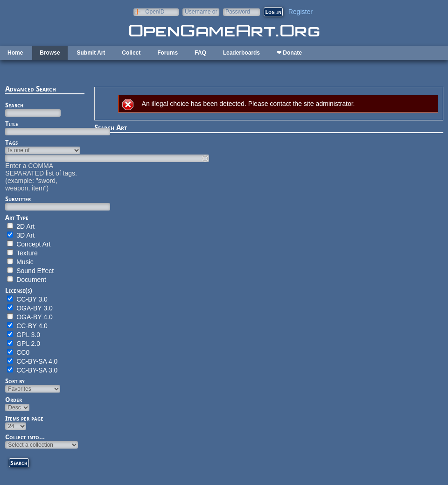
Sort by (15, 381)
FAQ (200, 53)
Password (238, 11)
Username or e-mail (201, 11)
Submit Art (91, 53)
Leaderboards (241, 53)
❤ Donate (289, 53)
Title (12, 124)
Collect (131, 53)
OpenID (155, 11)
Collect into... (25, 437)
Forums (168, 53)
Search (14, 105)
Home (15, 53)
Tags (11, 142)
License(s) (19, 290)
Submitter (18, 199)
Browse (50, 53)
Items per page (24, 418)
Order (14, 400)
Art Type (17, 218)
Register (301, 12)
